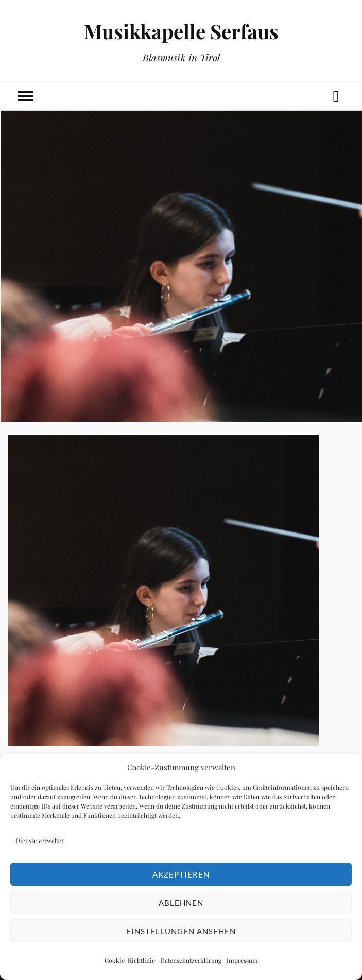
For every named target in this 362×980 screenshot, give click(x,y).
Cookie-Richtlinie (130, 960)
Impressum (242, 960)
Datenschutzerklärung (191, 960)
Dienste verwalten (40, 840)
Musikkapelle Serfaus (181, 31)
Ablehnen (181, 903)
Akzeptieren (181, 874)
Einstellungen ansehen (181, 931)
